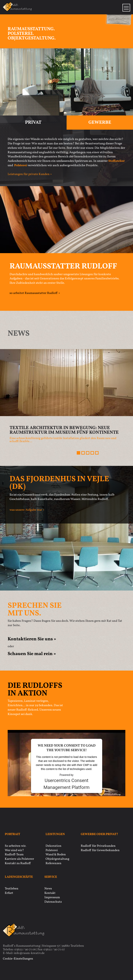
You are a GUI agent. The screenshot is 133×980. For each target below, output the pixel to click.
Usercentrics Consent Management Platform (66, 784)
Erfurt (9, 893)
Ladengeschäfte (19, 877)
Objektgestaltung (57, 859)
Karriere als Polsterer (19, 859)
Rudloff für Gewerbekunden (100, 850)
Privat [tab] (33, 123)
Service (51, 877)
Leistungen (55, 834)
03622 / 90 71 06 (25, 950)
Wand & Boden (56, 855)
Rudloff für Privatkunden (98, 846)
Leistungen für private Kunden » (30, 174)
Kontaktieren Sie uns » (32, 639)
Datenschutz (53, 902)
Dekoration (53, 846)
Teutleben (12, 889)
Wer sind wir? (14, 850)
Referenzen (53, 863)
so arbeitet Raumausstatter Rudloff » (35, 293)
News (48, 889)
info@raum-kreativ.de (29, 953)
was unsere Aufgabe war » (27, 510)
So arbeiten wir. (16, 846)
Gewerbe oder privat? (99, 834)
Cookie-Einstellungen (18, 959)
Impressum (52, 897)
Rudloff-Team (14, 855)
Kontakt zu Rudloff (18, 863)
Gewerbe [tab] (100, 123)
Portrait (12, 834)
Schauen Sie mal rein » (32, 654)
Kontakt (50, 893)
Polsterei (52, 850)
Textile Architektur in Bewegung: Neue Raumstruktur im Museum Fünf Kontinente (64, 430)
